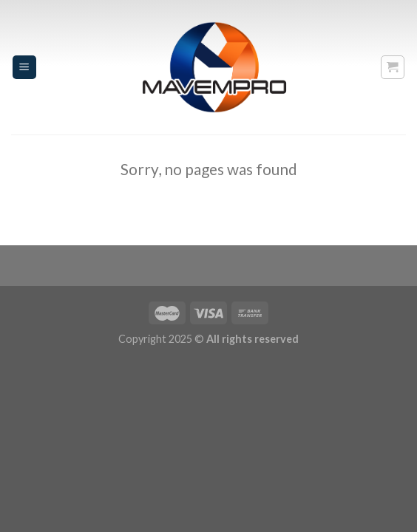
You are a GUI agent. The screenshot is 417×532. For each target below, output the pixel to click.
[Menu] (25, 68)
